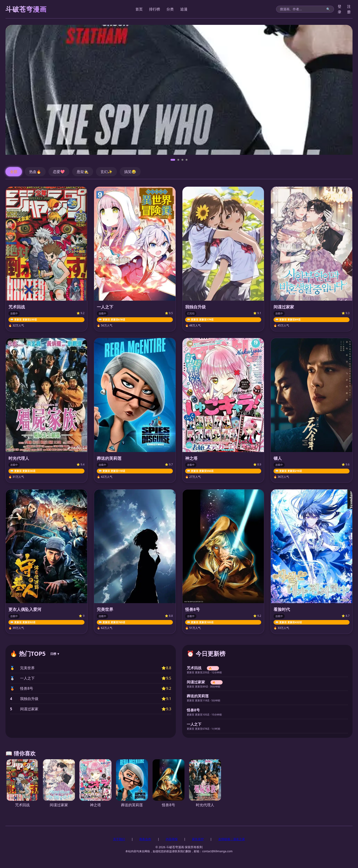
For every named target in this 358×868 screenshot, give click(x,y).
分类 (170, 9)
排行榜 (155, 9)
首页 (139, 9)
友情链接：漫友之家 (232, 839)
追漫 (184, 9)
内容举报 (172, 839)
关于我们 (119, 839)
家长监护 (198, 839)
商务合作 (145, 839)
